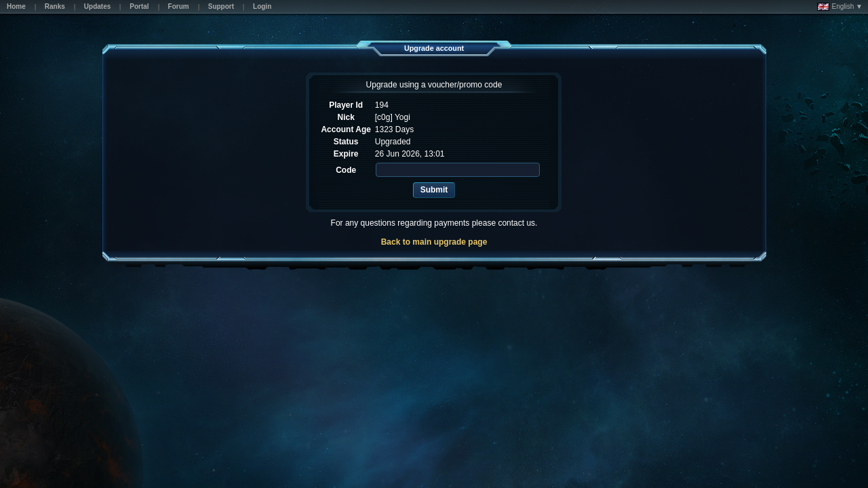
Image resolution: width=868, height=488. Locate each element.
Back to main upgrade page (434, 242)
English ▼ (840, 7)
